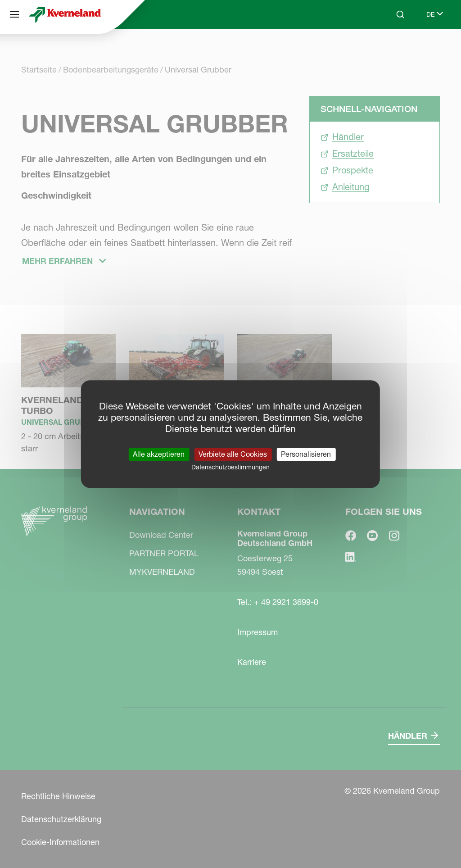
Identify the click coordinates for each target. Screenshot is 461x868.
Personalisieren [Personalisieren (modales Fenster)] (306, 454)
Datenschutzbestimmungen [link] (230, 467)
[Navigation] (14, 14)
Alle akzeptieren (159, 454)
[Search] (400, 14)
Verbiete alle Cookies (233, 454)
